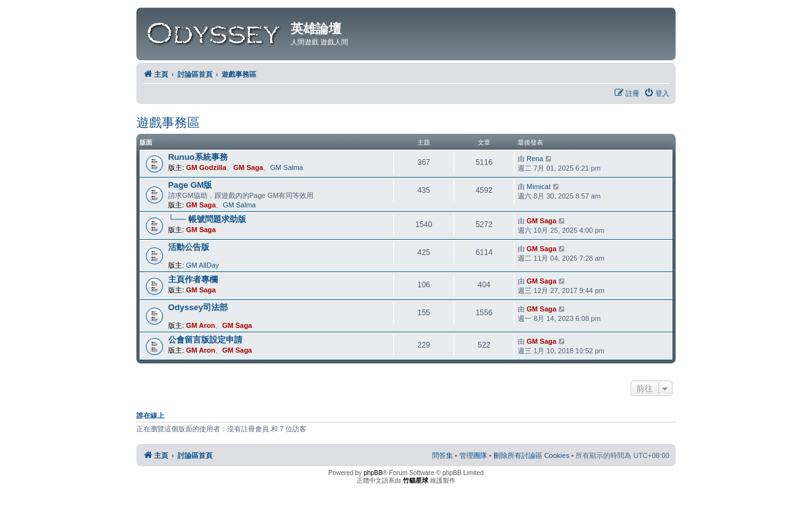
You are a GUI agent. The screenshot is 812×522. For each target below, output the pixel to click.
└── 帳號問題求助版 (207, 219)
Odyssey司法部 (198, 307)
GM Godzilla (206, 167)
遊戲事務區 (168, 122)
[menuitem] (657, 93)
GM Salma (287, 167)
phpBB (373, 473)
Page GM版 (190, 185)
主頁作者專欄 (193, 279)
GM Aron (200, 325)
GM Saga (248, 167)
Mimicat (539, 186)
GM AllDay (202, 265)
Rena (535, 159)
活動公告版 (189, 247)
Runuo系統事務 (198, 157)
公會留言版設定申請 (205, 340)
